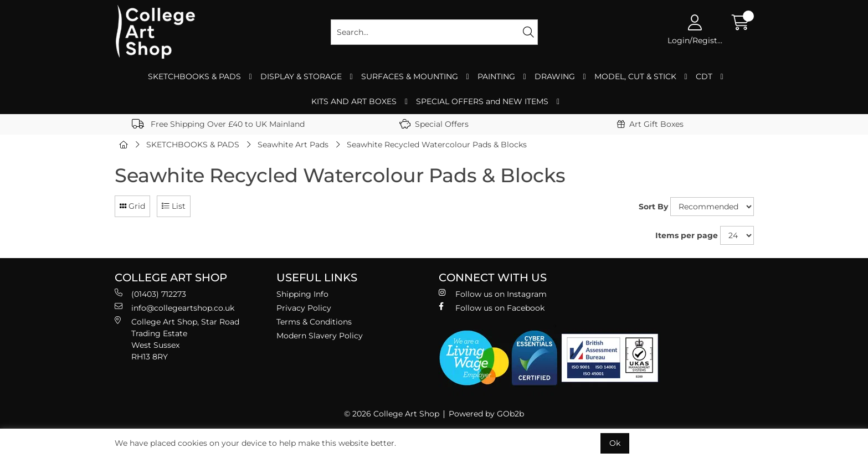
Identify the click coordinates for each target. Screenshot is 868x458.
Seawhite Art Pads (293, 145)
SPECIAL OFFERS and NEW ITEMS (482, 101)
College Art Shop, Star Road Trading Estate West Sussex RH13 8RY (177, 339)
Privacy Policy (304, 308)
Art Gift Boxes (650, 124)
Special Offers (434, 124)
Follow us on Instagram (493, 294)
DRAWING (555, 76)
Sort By (653, 207)
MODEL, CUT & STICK (635, 76)
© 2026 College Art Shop (392, 414)
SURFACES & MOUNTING (410, 76)
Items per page (687, 235)
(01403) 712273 (150, 294)
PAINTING (496, 76)
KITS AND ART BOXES (354, 101)
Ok (615, 443)
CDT (704, 76)
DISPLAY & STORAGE (301, 76)
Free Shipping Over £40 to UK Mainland (218, 124)
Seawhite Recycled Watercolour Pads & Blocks (437, 145)
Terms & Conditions (314, 322)
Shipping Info (302, 294)
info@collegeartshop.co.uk (174, 308)
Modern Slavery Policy (320, 336)
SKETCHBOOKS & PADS (194, 76)
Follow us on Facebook (492, 308)
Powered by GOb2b (486, 414)
